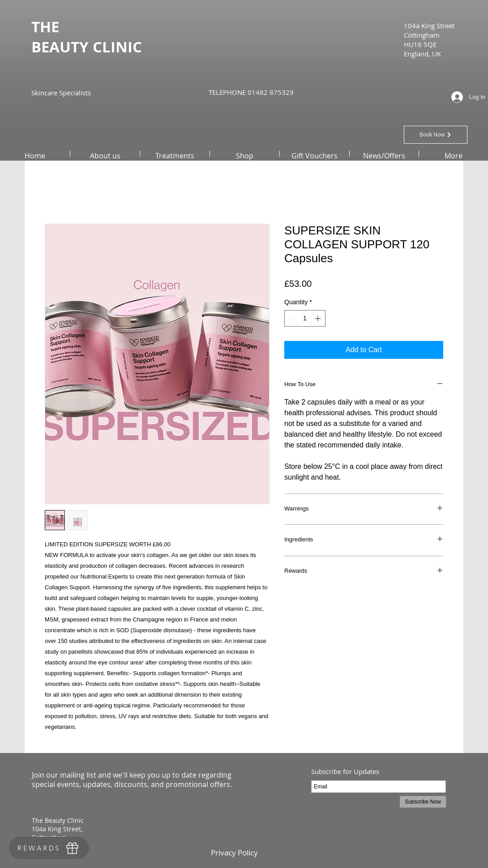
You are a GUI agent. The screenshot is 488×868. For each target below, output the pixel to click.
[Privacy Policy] (234, 853)
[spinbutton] (305, 318)
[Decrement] (291, 318)
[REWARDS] (49, 848)
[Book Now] (436, 135)
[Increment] (319, 318)
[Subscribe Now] (423, 802)
